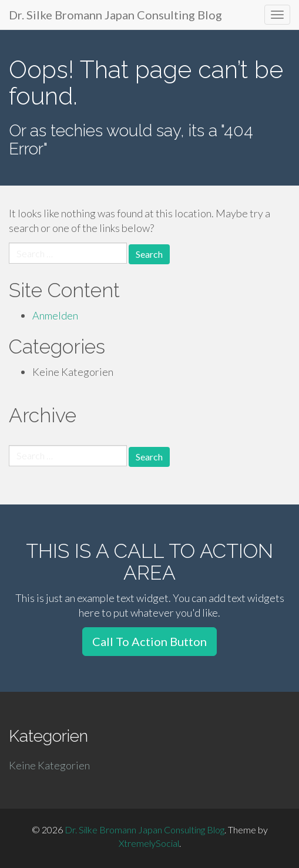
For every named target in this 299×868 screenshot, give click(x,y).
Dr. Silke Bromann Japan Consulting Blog (115, 15)
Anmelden (55, 315)
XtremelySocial (149, 843)
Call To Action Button (149, 641)
